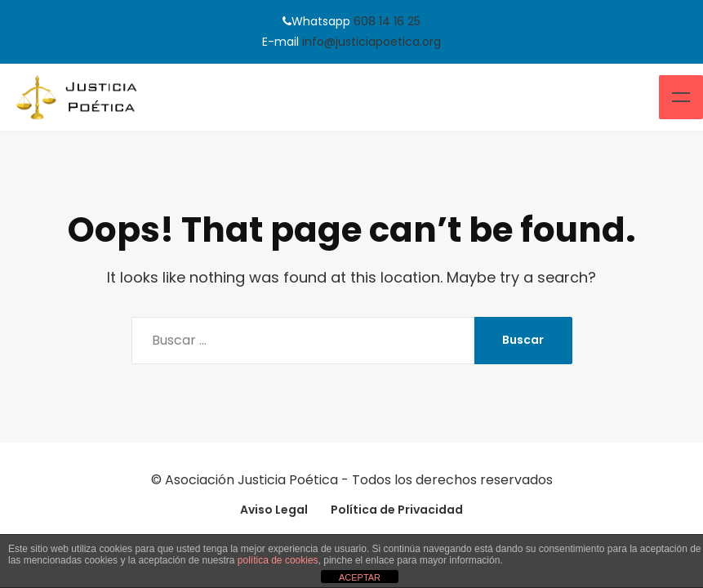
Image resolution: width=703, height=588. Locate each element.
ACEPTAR (360, 577)
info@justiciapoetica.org (372, 42)
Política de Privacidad (397, 510)
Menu (681, 97)
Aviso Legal (274, 510)
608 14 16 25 (387, 21)
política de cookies (278, 560)
